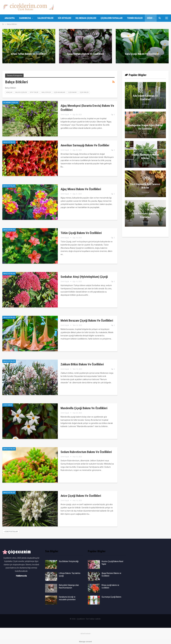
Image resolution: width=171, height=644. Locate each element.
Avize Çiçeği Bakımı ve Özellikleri (81, 496)
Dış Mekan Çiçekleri (86, 18)
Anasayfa (10, 18)
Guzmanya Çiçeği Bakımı (111, 597)
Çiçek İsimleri (84, 92)
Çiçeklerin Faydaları (112, 18)
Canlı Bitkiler (46, 92)
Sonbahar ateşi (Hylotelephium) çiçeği (84, 277)
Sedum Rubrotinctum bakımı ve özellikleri (86, 452)
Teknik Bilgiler (135, 18)
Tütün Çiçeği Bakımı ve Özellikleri (81, 233)
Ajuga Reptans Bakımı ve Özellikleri (85, 54)
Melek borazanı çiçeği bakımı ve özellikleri (87, 321)
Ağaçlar (9, 92)
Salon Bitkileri (45, 18)
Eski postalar (11, 532)
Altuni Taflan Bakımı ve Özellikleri (29, 54)
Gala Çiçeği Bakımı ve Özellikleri (142, 54)
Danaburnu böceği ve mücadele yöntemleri (67, 598)
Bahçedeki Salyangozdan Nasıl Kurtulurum (69, 586)
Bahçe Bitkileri (9, 142)
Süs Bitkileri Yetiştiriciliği (69, 561)
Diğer (150, 18)
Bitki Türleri (34, 92)
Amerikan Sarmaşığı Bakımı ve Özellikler (85, 145)
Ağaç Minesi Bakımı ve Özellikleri (81, 189)
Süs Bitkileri (64, 18)
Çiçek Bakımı (72, 92)
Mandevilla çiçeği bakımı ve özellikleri (84, 408)
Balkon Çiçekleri (21, 92)
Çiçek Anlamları (59, 92)
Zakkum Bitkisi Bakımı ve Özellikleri (82, 364)
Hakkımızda (25, 18)
